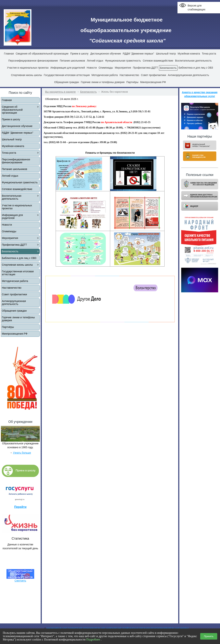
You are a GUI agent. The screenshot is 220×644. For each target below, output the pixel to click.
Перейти (20, 507)
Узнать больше (22, 453)
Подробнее (93, 639)
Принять (209, 636)
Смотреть (20, 581)
